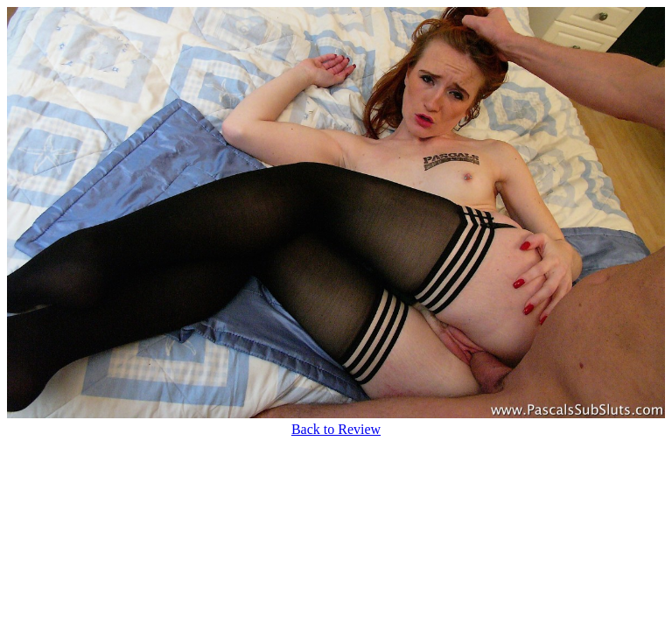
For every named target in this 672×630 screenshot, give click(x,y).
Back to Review (336, 429)
